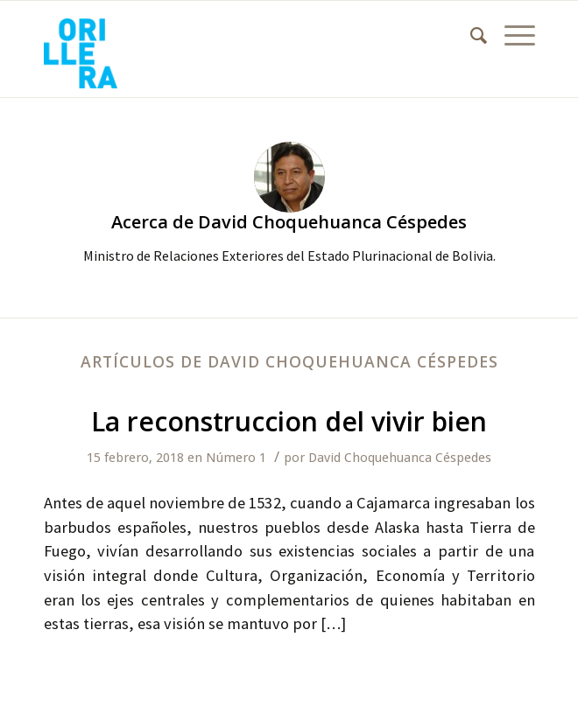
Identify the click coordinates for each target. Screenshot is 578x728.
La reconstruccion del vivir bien (289, 421)
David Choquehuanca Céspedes (400, 458)
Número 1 (236, 458)
